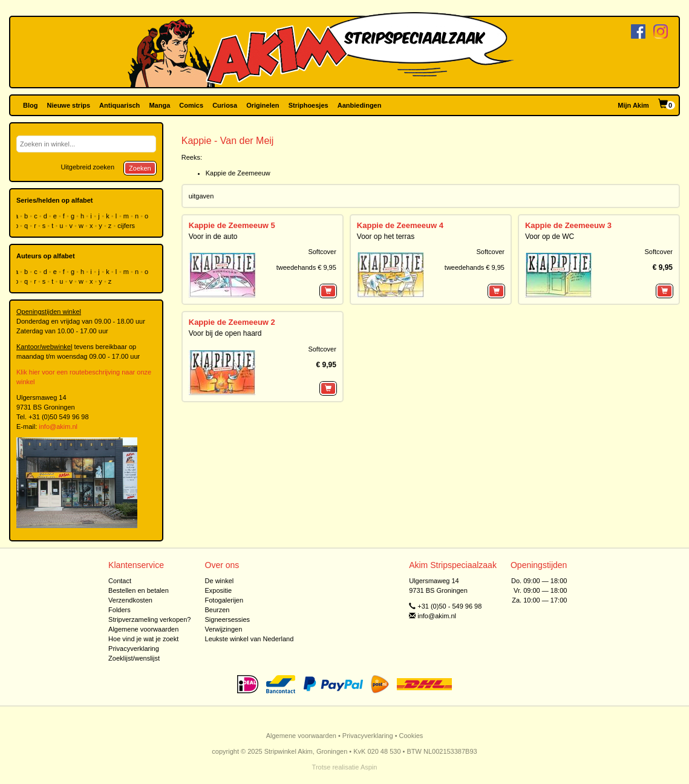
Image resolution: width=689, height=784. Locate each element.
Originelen (263, 105)
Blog (30, 105)
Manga (159, 105)
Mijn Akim (633, 105)
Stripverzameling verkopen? (149, 619)
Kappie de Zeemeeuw (238, 173)
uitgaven (201, 196)
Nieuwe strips (69, 105)
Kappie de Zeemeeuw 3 (568, 225)
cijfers (127, 226)
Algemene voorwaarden (143, 629)
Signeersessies (228, 619)
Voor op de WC (550, 237)
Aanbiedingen (360, 105)
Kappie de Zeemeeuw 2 (232, 322)
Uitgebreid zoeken (87, 167)
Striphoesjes (309, 105)
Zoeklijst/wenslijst (134, 658)
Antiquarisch (119, 105)
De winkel (220, 581)
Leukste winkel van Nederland (250, 639)
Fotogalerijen (224, 600)
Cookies (411, 736)
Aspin (369, 767)
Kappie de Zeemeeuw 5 (232, 225)
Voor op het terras (386, 237)
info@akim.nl (58, 426)
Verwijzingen (224, 629)
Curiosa (225, 105)
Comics (191, 105)
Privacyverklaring (134, 648)
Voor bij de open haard (225, 333)
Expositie (219, 590)
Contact (120, 581)
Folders (119, 610)
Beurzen (217, 610)
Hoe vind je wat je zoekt (143, 639)
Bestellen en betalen (139, 590)
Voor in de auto (213, 237)
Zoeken (140, 168)
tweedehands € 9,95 (306, 267)
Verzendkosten (130, 600)
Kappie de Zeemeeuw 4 (400, 225)
